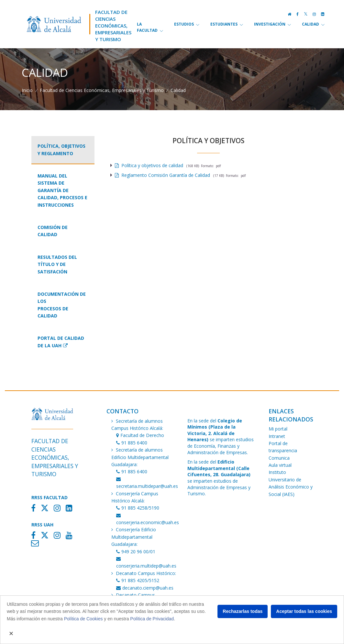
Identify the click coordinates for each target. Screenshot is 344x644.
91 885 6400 (132, 443)
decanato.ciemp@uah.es (145, 588)
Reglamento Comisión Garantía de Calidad (162, 175)
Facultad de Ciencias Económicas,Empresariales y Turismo (113, 26)
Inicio (27, 90)
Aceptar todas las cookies (304, 611)
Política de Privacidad (152, 619)
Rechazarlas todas (243, 611)
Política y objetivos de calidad (149, 165)
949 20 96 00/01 (136, 552)
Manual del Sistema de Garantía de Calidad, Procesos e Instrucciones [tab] (62, 190)
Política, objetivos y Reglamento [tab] (61, 149)
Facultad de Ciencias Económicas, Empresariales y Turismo (102, 90)
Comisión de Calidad (53, 231)
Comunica (279, 458)
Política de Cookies (83, 619)
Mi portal (278, 429)
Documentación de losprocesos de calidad (62, 305)
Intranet (277, 436)
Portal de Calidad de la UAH (61, 342)
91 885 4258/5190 (138, 508)
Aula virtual (280, 465)
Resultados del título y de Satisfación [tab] (57, 264)
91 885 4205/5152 (138, 580)
